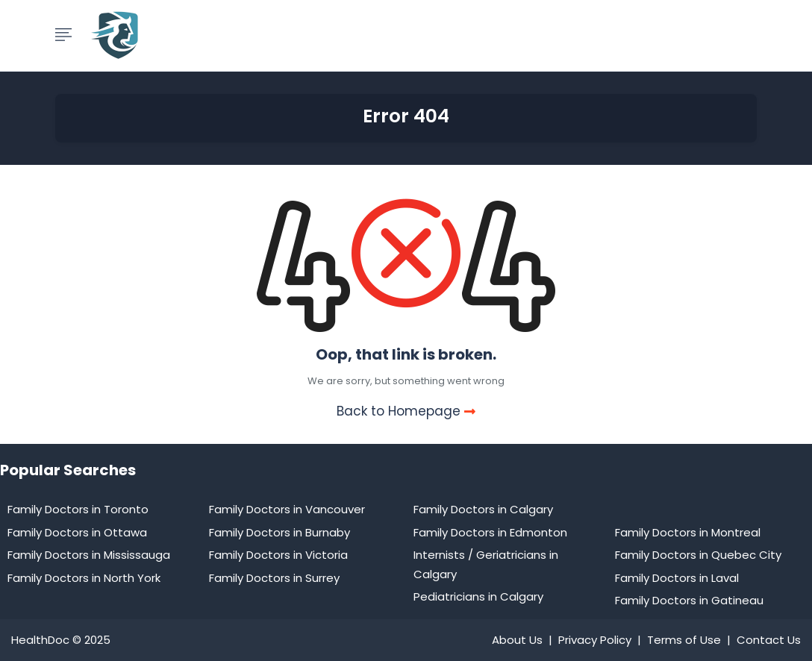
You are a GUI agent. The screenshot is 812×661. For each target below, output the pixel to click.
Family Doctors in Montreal (688, 532)
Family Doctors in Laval (677, 578)
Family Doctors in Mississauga (89, 555)
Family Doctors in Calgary (483, 509)
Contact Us (769, 640)
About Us (517, 640)
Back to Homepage (406, 411)
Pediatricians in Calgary (478, 596)
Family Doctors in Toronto (78, 509)
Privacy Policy (595, 640)
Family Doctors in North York (84, 578)
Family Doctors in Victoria (278, 555)
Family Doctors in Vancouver (287, 509)
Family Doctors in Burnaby (279, 532)
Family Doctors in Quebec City (698, 555)
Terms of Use (684, 640)
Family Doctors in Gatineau (689, 600)
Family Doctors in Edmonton (490, 532)
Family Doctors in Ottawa (77, 532)
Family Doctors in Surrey (274, 578)
